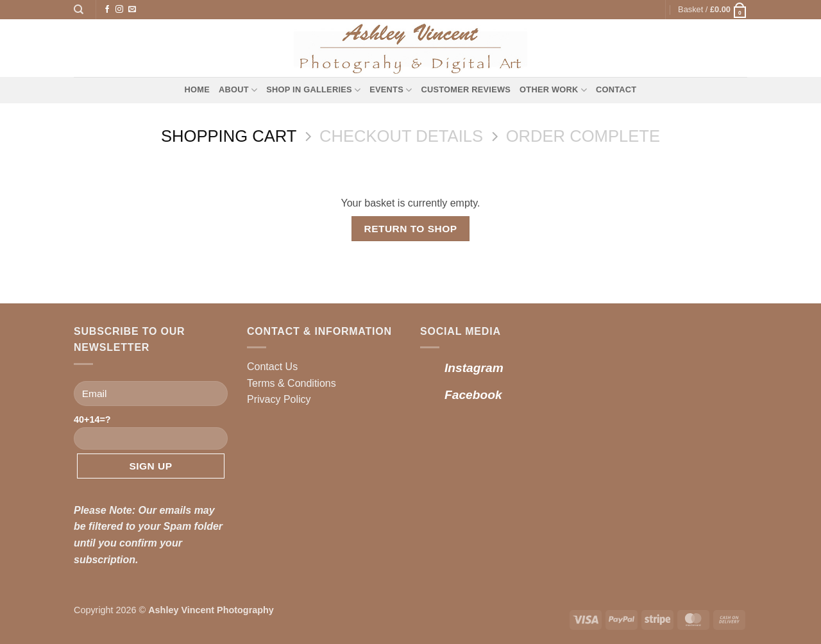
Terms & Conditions (292, 383)
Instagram (474, 368)
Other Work (553, 90)
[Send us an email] (132, 10)
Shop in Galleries (313, 90)
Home (197, 89)
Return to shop (410, 229)
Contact (616, 89)
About (238, 90)
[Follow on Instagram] (119, 10)
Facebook (473, 395)
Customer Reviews (466, 89)
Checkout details (401, 136)
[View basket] (713, 10)
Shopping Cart (229, 136)
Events (391, 90)
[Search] (79, 10)
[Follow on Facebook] (107, 10)
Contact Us (272, 367)
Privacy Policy (279, 399)
